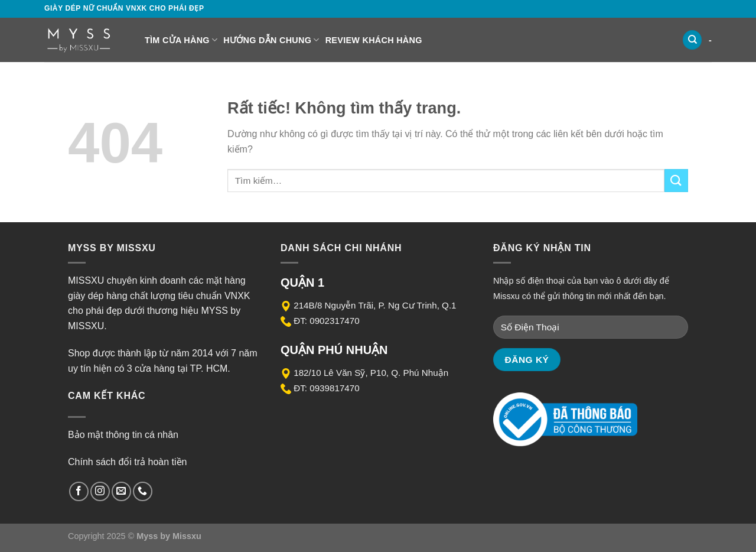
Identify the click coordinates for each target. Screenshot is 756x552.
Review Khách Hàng (374, 40)
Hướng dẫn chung (271, 40)
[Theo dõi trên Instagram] (100, 491)
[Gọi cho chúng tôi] (143, 491)
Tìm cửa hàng (181, 40)
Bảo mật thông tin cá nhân (123, 435)
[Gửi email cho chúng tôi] (121, 491)
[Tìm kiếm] (692, 40)
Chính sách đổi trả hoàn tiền (127, 462)
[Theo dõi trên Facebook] (79, 491)
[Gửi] (676, 181)
